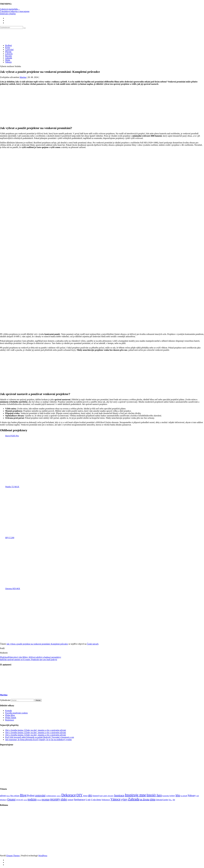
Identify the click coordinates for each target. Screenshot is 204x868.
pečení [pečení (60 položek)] (25, 800)
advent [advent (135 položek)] (3, 796)
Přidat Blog (10, 715)
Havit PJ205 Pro (12, 436)
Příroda (8, 52)
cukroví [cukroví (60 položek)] (59, 796)
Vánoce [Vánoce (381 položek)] (115, 799)
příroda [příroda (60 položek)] (39, 800)
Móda (8, 60)
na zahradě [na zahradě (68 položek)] (184, 796)
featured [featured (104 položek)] (96, 796)
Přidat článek (11, 718)
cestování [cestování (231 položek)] (40, 795)
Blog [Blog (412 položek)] (23, 795)
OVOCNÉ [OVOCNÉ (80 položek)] (20, 800)
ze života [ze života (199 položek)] (145, 799)
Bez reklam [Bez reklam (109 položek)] (15, 796)
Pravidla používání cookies (16, 713)
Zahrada (9, 58)
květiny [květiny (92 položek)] (172, 796)
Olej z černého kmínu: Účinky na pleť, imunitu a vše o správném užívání (36, 730)
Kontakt (9, 711)
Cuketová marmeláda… (10, 9)
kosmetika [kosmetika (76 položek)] (166, 796)
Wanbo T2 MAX (12, 487)
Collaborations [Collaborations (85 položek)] (51, 796)
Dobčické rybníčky (8, 14)
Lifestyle (9, 54)
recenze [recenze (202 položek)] (46, 799)
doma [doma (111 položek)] (85, 796)
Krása (8, 47)
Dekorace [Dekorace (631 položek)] (69, 795)
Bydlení (9, 45)
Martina (23, 77)
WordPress (43, 856)
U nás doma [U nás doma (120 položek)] (96, 800)
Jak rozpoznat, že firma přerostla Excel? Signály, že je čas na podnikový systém (38, 740)
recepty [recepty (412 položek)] (55, 799)
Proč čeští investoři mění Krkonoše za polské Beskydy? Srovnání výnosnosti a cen (40, 737)
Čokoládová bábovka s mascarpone (15, 11)
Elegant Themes (13, 856)
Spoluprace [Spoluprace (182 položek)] (79, 799)
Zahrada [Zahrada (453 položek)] (134, 799)
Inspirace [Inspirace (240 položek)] (119, 795)
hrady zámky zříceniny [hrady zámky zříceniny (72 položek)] (106, 796)
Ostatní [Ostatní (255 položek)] (11, 799)
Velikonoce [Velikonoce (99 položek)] (106, 800)
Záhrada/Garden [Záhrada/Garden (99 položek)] (162, 800)
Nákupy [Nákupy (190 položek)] (192, 795)
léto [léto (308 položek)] (178, 795)
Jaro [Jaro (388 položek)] (159, 795)
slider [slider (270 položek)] (64, 799)
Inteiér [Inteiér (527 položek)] (151, 795)
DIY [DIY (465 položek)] (79, 795)
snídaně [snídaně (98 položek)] (70, 800)
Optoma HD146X (13, 589)
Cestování (9, 50)
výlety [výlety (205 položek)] (124, 799)
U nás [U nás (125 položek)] (88, 800)
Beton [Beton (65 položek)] (8, 796)
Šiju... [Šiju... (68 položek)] (170, 800)
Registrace (10, 720)
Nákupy (9, 62)
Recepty (9, 56)
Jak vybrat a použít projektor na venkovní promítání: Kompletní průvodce (37, 644)
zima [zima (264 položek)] (153, 799)
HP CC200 (10, 538)
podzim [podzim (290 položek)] (32, 799)
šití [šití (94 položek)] (174, 800)
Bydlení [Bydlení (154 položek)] (31, 795)
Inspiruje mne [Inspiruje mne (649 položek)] (135, 795)
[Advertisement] (102, 106)
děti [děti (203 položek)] (90, 795)
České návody (93, 644)
